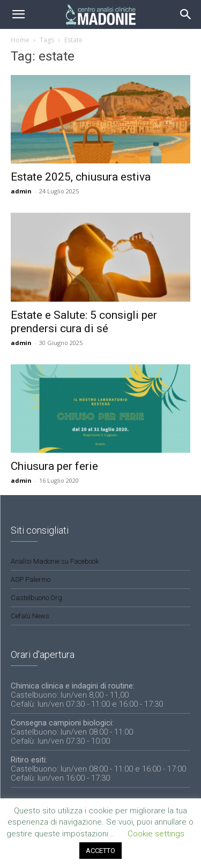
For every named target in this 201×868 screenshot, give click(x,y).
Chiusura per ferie (54, 466)
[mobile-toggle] (18, 14)
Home (20, 40)
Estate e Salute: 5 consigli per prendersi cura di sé (84, 322)
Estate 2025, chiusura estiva (81, 177)
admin (21, 191)
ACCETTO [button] (100, 851)
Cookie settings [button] (156, 834)
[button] (186, 14)
